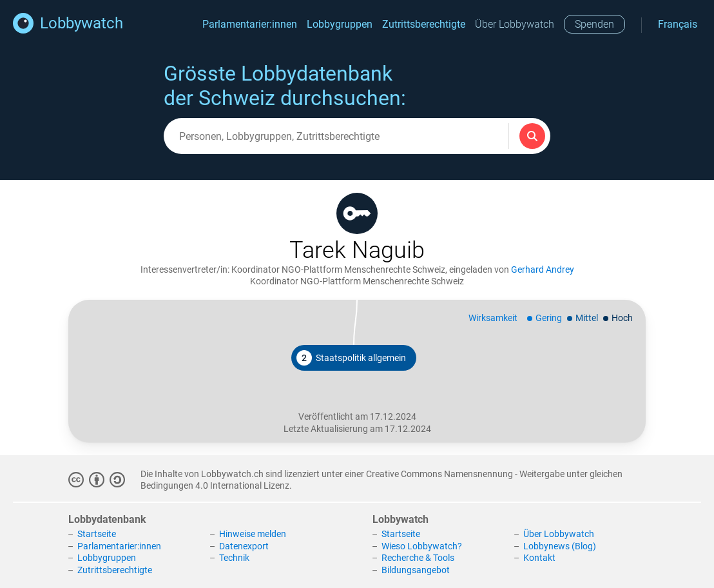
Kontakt (539, 558)
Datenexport (244, 546)
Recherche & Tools (418, 558)
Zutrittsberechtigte (424, 24)
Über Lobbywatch (515, 24)
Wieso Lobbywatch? (422, 546)
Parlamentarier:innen (250, 24)
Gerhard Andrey (543, 269)
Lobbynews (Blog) (560, 546)
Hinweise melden (253, 534)
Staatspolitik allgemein (351, 358)
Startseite (97, 534)
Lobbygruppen (340, 24)
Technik (234, 558)
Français (678, 24)
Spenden (594, 24)
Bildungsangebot (416, 570)
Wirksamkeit (493, 318)
